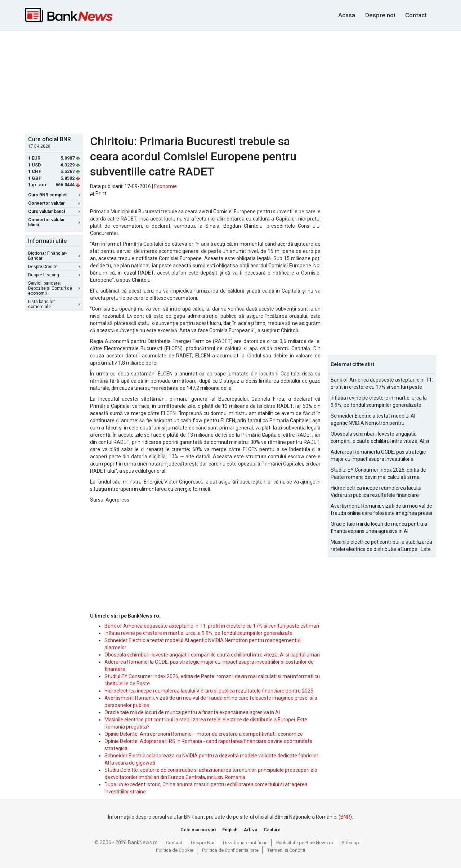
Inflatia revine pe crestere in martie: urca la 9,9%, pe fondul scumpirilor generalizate (198, 633)
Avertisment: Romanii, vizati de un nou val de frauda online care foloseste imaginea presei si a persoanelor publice (381, 510)
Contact (416, 15)
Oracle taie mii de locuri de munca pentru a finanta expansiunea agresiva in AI (192, 712)
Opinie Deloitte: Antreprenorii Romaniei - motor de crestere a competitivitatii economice (204, 734)
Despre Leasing (54, 275)
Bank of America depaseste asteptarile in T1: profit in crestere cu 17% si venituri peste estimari (212, 626)
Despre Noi (203, 843)
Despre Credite (54, 267)
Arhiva (250, 830)
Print (98, 193)
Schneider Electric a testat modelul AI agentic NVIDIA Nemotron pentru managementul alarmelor (373, 420)
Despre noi (380, 15)
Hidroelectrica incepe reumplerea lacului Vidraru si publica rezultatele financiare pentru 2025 (209, 691)
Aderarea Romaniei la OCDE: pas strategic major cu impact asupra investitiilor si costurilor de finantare (378, 456)
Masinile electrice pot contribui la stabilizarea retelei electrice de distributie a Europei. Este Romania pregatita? (381, 546)
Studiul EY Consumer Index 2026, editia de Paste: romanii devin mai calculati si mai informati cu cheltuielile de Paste (378, 474)
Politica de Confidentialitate (230, 850)
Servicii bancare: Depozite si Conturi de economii (54, 288)
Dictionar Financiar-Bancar (54, 256)
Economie (165, 186)
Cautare (272, 830)
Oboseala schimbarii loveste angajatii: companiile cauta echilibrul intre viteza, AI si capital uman (212, 655)
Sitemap (350, 843)
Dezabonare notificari (245, 843)
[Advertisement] (230, 81)
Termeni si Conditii (286, 850)
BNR (345, 817)
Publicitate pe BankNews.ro (305, 843)
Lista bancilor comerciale (54, 304)
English (230, 830)
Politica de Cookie (175, 850)
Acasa (347, 15)
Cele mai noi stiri (198, 830)
